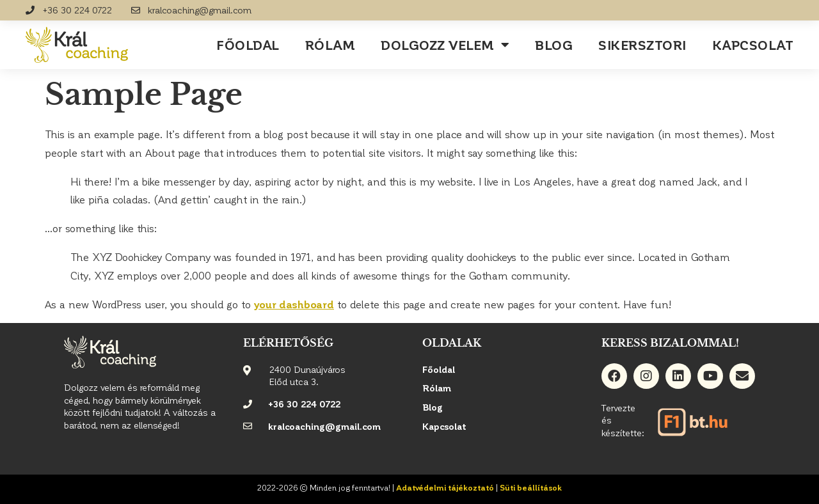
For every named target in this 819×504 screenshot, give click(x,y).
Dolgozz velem (445, 45)
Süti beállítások (531, 487)
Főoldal (248, 45)
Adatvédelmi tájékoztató (445, 487)
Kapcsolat (753, 45)
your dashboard (294, 304)
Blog (554, 45)
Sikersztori (642, 45)
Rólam (330, 45)
